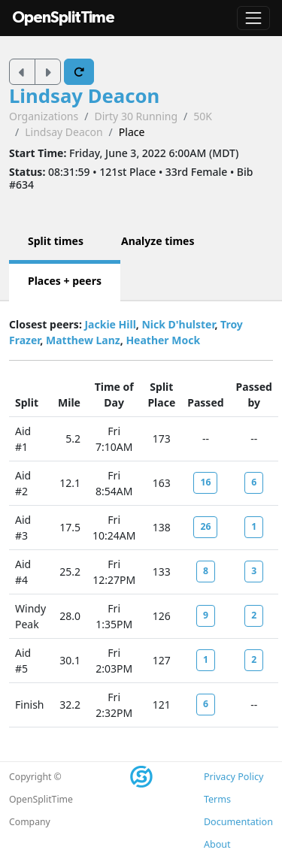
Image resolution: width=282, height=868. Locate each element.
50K (203, 116)
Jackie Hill (110, 324)
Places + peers (65, 281)
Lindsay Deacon (84, 96)
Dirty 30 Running (136, 116)
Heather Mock (163, 340)
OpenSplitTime (63, 18)
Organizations (44, 116)
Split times (56, 241)
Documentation (238, 822)
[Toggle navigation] (253, 18)
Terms (217, 799)
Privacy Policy (233, 777)
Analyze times (158, 241)
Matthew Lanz (83, 340)
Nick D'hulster (178, 324)
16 (205, 482)
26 (205, 526)
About (217, 844)
